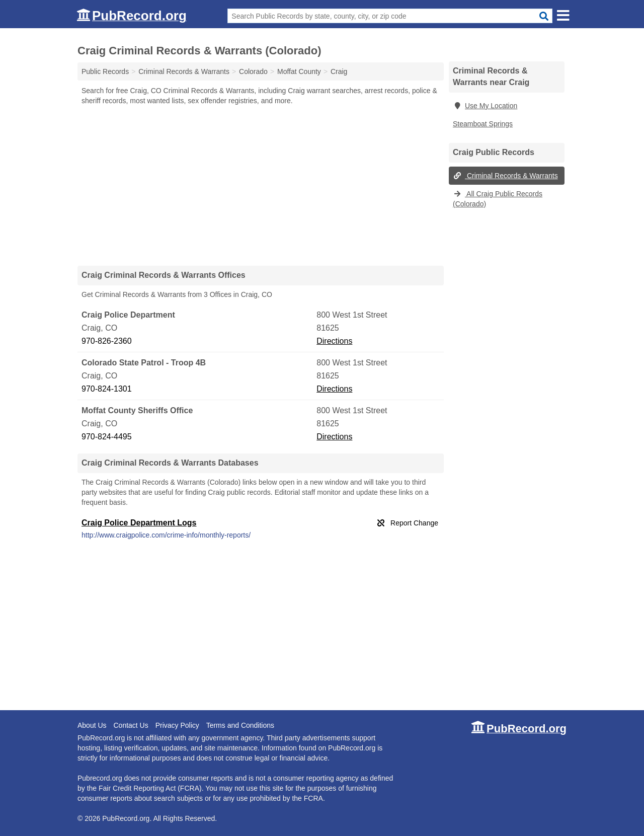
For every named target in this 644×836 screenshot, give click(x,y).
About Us (92, 725)
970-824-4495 (107, 437)
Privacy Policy (177, 725)
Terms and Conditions (240, 725)
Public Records (105, 71)
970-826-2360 (107, 341)
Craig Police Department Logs (139, 523)
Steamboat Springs (483, 124)
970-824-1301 (107, 389)
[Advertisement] (261, 185)
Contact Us (131, 725)
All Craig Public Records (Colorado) (498, 199)
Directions (334, 341)
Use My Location (485, 106)
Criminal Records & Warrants (505, 176)
